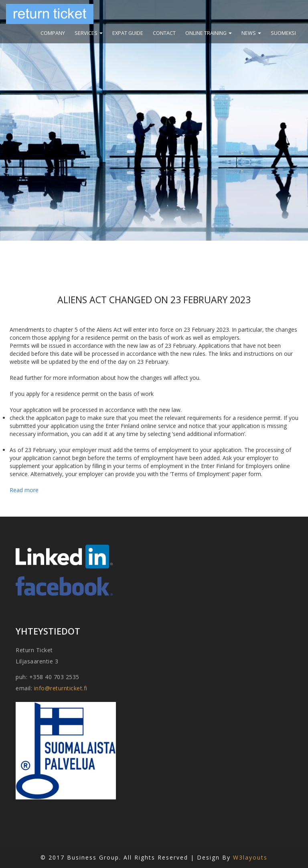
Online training (209, 33)
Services (89, 33)
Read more (24, 490)
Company (53, 33)
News (251, 33)
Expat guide (128, 33)
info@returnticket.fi (61, 688)
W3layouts (250, 857)
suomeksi (283, 33)
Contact (164, 33)
